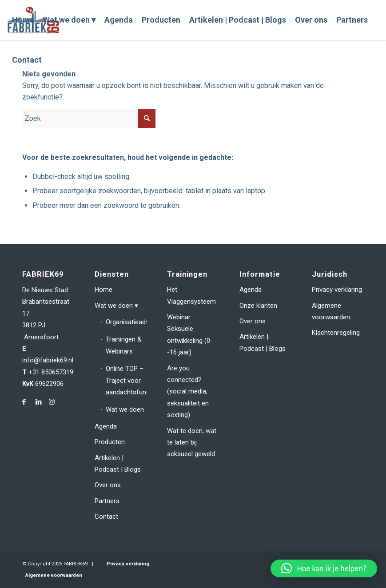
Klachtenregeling (336, 333)
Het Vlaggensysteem (191, 295)
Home (103, 290)
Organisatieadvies (126, 322)
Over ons (108, 485)
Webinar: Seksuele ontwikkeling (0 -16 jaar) (189, 335)
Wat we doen (114, 306)
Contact (106, 516)
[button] (324, 568)
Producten (110, 442)
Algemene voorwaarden (331, 311)
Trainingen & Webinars (124, 345)
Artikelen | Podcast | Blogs (118, 464)
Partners (107, 501)
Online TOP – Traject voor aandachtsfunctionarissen (126, 380)
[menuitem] (23, 20)
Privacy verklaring (337, 290)
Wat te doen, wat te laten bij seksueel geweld (192, 443)
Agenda (106, 426)
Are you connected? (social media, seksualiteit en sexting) (188, 392)
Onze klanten (258, 306)
